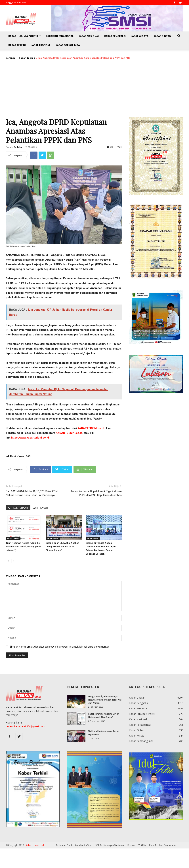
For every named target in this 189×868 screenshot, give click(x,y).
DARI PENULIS (41, 508)
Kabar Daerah (27, 58)
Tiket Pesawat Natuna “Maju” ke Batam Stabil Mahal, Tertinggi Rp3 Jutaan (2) (24, 547)
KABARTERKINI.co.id (91, 428)
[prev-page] (8, 561)
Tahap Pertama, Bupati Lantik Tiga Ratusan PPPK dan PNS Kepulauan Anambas (96, 493)
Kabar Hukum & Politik (25, 36)
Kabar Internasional (60, 36)
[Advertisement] (94, 90)
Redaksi (18, 147)
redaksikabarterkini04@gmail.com (25, 726)
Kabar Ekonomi (41, 45)
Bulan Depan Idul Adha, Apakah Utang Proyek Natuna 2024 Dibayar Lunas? (62, 547)
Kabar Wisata (140, 36)
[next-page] (14, 561)
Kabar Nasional (89, 36)
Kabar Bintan (162, 36)
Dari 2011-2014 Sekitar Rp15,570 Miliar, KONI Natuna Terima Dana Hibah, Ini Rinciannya (32, 493)
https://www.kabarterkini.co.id (30, 438)
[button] (179, 36)
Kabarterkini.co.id (35, 845)
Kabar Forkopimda (68, 45)
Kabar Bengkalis (115, 36)
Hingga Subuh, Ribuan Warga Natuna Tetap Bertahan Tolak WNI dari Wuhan (105, 700)
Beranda (11, 58)
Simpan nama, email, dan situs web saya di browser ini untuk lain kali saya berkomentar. (59, 647)
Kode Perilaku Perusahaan (163, 845)
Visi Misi (142, 845)
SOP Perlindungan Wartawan (110, 845)
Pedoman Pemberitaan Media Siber (74, 845)
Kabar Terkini (17, 45)
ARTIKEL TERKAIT (18, 508)
